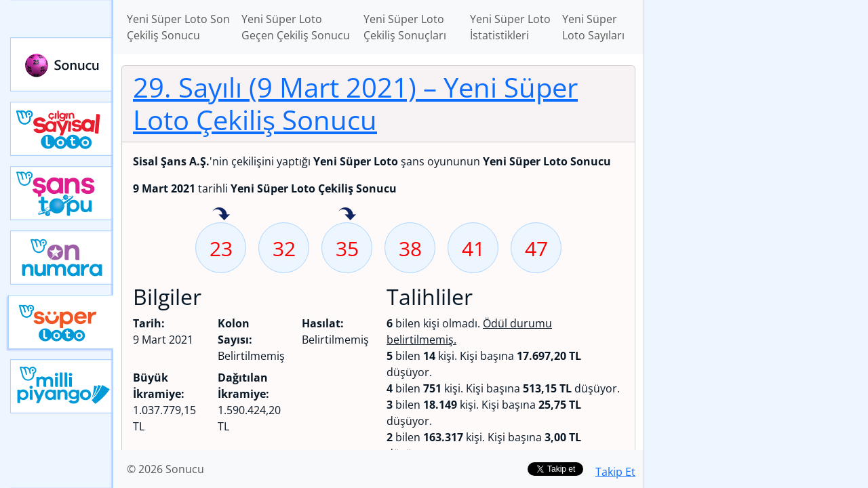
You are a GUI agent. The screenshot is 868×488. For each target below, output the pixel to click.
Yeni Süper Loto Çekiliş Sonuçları (405, 27)
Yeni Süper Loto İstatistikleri (510, 27)
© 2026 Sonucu (165, 469)
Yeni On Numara (62, 258)
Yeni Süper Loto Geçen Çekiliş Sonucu (296, 27)
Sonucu (62, 64)
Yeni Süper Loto (61, 322)
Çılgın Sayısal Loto (62, 129)
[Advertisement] (756, 214)
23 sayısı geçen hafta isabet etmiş (221, 215)
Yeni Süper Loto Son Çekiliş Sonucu (178, 27)
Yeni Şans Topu (62, 193)
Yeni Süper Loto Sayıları (593, 27)
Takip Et (615, 472)
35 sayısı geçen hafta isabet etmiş (347, 215)
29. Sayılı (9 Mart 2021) (355, 103)
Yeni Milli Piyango (62, 386)
